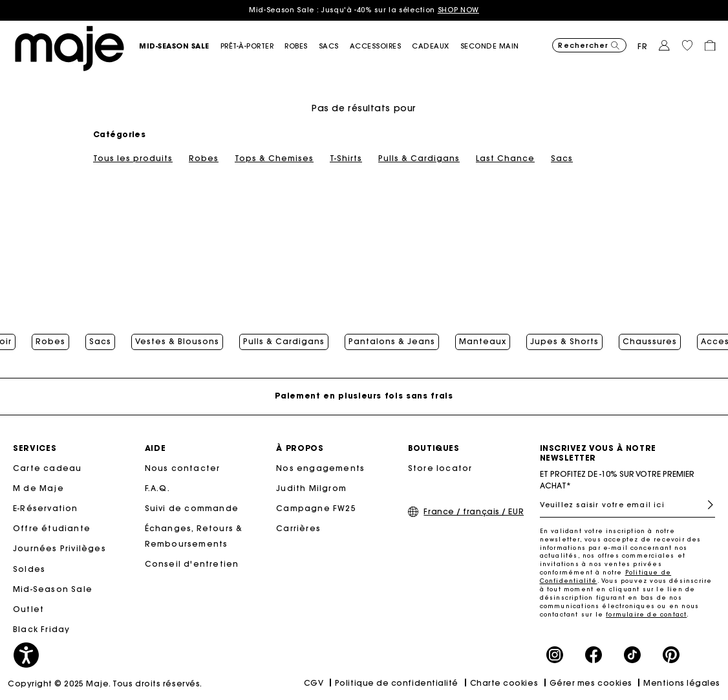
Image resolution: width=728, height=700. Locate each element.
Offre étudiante (52, 528)
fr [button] (643, 46)
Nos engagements (320, 468)
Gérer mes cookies (591, 683)
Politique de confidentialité (397, 683)
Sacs (562, 159)
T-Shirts (346, 159)
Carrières (298, 528)
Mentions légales (682, 683)
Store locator (440, 468)
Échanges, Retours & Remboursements (194, 536)
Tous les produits (133, 159)
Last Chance (505, 159)
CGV (314, 683)
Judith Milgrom (311, 488)
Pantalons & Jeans (392, 342)
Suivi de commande (192, 508)
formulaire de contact (646, 614)
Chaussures (650, 342)
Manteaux (483, 342)
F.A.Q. (157, 488)
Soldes (29, 569)
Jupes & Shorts (564, 342)
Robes (204, 159)
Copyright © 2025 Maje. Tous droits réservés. (105, 684)
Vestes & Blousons (177, 342)
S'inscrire (705, 505)
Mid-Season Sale (53, 589)
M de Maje (38, 488)
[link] (436, 46)
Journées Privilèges (59, 548)
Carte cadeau (47, 468)
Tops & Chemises (274, 159)
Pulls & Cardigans (419, 159)
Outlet (28, 609)
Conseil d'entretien (192, 564)
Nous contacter (183, 468)
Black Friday (41, 629)
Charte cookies (504, 683)
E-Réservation (46, 508)
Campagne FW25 (316, 508)
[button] (180, 46)
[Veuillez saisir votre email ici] (628, 505)
